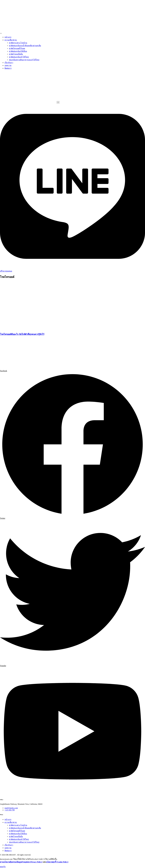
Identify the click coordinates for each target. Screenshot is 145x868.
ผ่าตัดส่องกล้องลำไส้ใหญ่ (19, 57)
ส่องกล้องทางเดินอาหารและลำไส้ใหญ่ (24, 60)
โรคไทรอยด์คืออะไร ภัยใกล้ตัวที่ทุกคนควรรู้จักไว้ (22, 334)
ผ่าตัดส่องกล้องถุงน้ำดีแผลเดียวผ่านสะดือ (25, 46)
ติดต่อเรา (8, 68)
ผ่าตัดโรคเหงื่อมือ (16, 54)
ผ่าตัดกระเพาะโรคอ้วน (18, 43)
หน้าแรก (8, 37)
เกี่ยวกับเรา (9, 63)
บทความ (8, 65)
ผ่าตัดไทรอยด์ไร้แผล (17, 48)
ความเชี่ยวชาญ (11, 40)
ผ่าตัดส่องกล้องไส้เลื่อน (18, 51)
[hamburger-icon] (1, 33)
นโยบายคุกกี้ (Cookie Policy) (57, 862)
